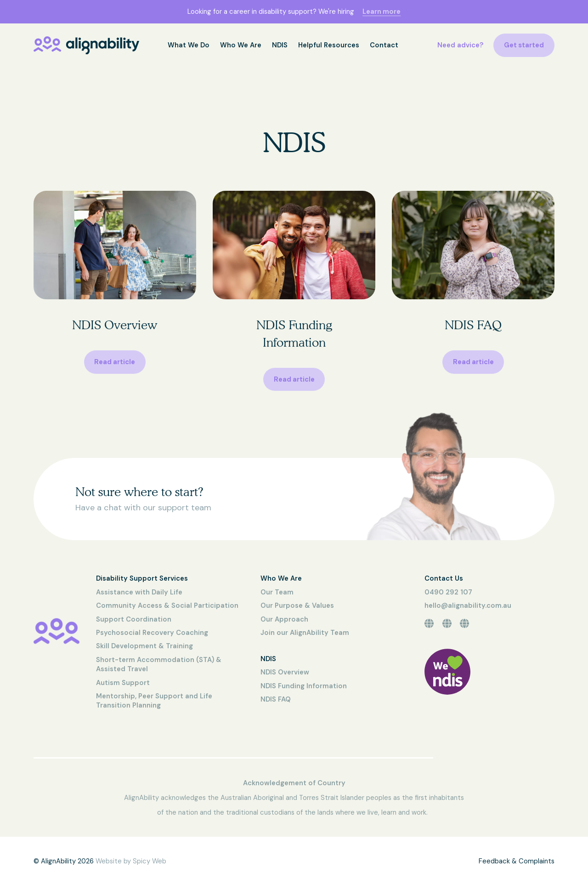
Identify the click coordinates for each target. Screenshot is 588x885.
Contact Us (444, 578)
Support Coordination (134, 619)
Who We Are (241, 45)
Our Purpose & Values (297, 605)
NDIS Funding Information (304, 686)
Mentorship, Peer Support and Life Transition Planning (154, 701)
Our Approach (284, 619)
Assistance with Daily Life (139, 592)
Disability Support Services (142, 578)
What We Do (189, 45)
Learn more (382, 11)
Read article (115, 365)
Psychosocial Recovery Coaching (152, 633)
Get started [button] (524, 45)
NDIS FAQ (276, 699)
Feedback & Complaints (517, 861)
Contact (384, 45)
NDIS (280, 45)
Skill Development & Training (144, 646)
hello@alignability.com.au (468, 605)
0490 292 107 (448, 592)
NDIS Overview (285, 672)
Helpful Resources (329, 45)
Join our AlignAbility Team (305, 633)
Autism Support (123, 683)
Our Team (277, 592)
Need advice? (460, 45)
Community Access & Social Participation (167, 605)
